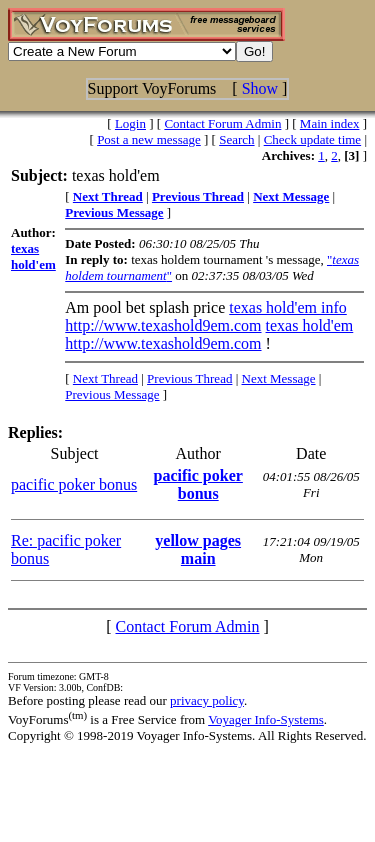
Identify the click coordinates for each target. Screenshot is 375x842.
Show (260, 88)
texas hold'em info (288, 307)
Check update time (312, 139)
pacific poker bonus (74, 484)
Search (236, 139)
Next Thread (105, 378)
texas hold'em (310, 325)
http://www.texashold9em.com (163, 325)
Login (130, 123)
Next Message (279, 378)
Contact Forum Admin (222, 123)
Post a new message (149, 139)
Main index (330, 123)
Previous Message (112, 394)
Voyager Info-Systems (266, 719)
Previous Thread (189, 378)
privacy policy (207, 700)
